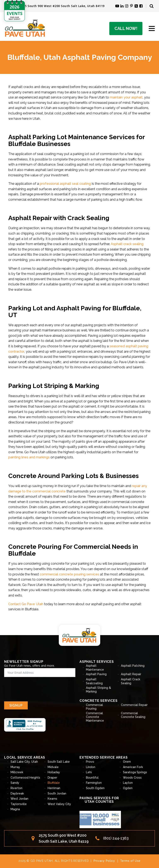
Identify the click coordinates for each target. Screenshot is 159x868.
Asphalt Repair (131, 674)
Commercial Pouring (94, 707)
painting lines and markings (29, 457)
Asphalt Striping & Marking (98, 690)
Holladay (54, 772)
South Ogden (95, 788)
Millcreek (17, 772)
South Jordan (57, 793)
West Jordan (19, 799)
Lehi (89, 772)
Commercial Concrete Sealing (133, 715)
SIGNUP (16, 705)
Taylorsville (19, 804)
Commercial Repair (134, 705)
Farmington (94, 783)
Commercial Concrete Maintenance (95, 717)
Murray (15, 767)
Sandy (15, 783)
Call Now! (126, 28)
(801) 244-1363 (116, 838)
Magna (15, 809)
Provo (90, 762)
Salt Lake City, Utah (24, 762)
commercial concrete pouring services (69, 574)
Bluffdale (54, 783)
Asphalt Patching (133, 666)
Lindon (91, 767)
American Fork (133, 767)
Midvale (53, 767)
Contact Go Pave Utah (26, 604)
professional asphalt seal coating (65, 184)
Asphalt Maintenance (95, 668)
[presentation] (36, 689)
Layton (128, 783)
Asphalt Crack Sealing (131, 681)
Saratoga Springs (135, 772)
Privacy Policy (104, 861)
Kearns (52, 799)
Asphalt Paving (96, 674)
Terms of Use (130, 861)
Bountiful (92, 778)
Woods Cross (132, 778)
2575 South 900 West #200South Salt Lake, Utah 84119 (64, 838)
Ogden (128, 788)
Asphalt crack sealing (127, 244)
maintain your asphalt (126, 97)
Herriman (54, 788)
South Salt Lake (59, 762)
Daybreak (17, 793)
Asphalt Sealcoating (94, 681)
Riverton (16, 788)
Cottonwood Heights (25, 778)
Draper (52, 778)
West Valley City (59, 804)
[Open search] (152, 6)
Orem (127, 762)
